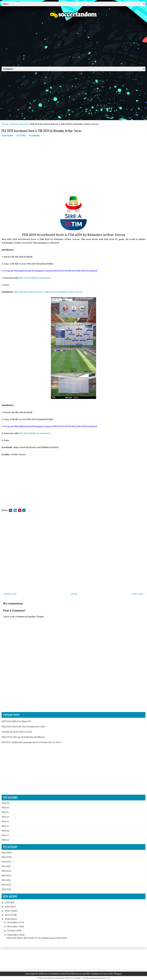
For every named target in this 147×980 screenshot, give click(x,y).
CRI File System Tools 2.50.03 (17, 732)
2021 (7, 907)
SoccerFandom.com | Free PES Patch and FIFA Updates (72, 974)
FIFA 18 (5, 840)
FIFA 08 (5, 803)
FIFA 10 (5, 808)
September (13, 935)
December (13, 922)
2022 (8, 903)
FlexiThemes (51, 978)
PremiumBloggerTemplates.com (97, 978)
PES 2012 (6, 871)
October (12, 931)
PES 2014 (6, 880)
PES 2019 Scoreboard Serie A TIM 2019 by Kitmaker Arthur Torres (42, 131)
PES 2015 (6, 885)
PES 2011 (6, 866)
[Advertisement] (73, 41)
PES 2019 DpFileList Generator (35, 278)
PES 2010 (6, 862)
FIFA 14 (5, 821)
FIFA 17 (5, 835)
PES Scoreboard (19, 124)
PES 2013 (6, 875)
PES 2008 (7, 853)
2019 (7, 915)
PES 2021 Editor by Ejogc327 (16, 721)
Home (6, 124)
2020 (8, 911)
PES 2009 (7, 857)
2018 (7, 919)
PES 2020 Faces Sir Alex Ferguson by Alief (23, 727)
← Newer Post (9, 594)
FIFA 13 (5, 817)
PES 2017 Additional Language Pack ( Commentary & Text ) (31, 742)
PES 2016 (6, 889)
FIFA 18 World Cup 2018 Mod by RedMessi (23, 737)
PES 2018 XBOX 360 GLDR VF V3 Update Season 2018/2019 (37, 938)
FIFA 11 (5, 812)
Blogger (118, 974)
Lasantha (77, 978)
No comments (34, 135)
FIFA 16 (5, 831)
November (13, 927)
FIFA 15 (5, 826)
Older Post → (139, 594)
